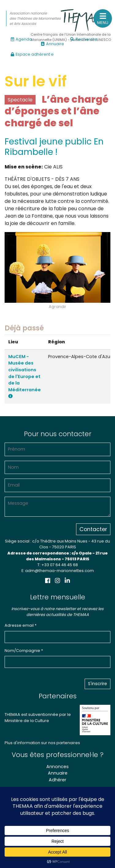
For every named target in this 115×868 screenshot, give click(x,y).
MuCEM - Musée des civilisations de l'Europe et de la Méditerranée (25, 376)
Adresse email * (21, 625)
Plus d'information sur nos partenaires (42, 743)
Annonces (57, 767)
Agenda (21, 39)
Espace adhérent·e (32, 54)
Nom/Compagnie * (24, 651)
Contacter (93, 529)
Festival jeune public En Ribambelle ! (54, 147)
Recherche (84, 39)
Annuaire (53, 44)
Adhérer (57, 780)
